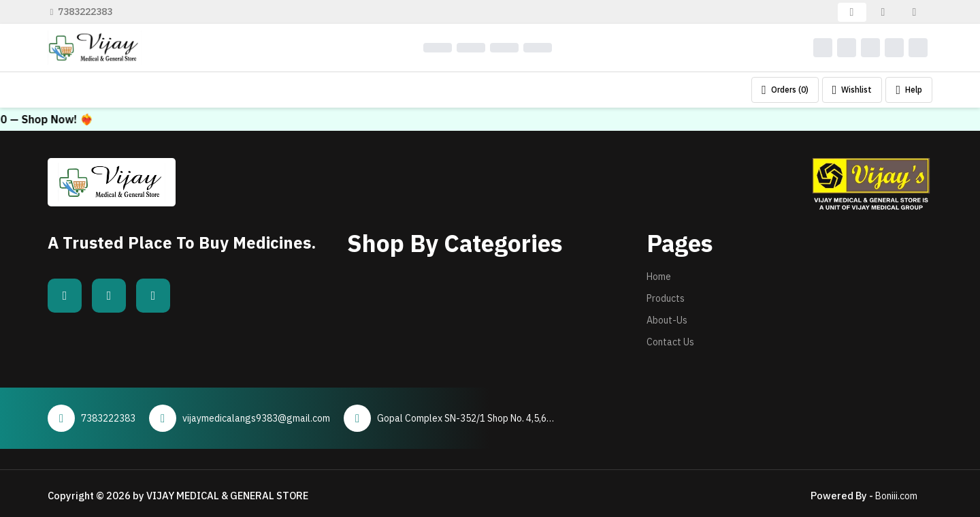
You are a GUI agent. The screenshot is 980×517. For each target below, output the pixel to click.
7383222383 (82, 12)
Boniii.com (896, 496)
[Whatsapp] (109, 296)
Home (659, 277)
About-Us (667, 320)
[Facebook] (65, 296)
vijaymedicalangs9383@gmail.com (256, 418)
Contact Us (670, 342)
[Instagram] (153, 296)
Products (666, 298)
